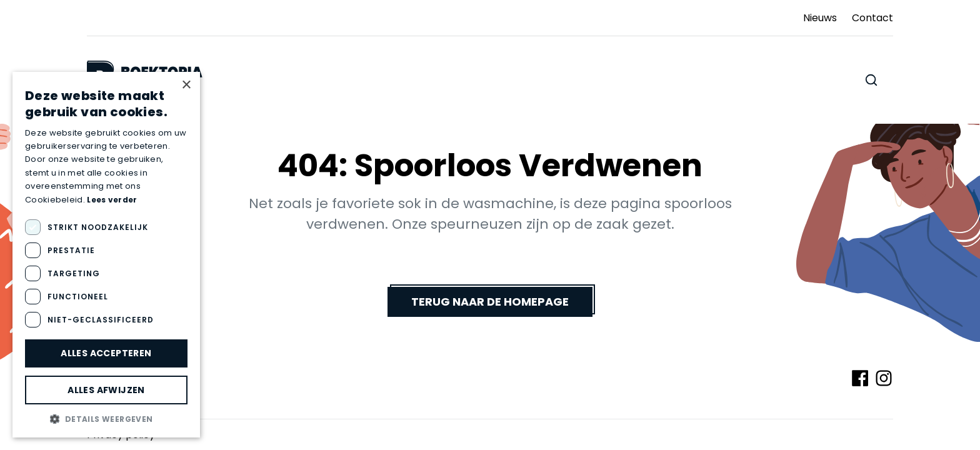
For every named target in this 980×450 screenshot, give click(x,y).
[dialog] (106, 255)
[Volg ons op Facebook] (860, 378)
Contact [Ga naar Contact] (872, 18)
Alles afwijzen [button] (106, 390)
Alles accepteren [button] (106, 353)
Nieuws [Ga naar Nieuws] (820, 18)
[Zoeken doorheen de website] (871, 80)
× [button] (186, 85)
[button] (106, 419)
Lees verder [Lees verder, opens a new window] (112, 200)
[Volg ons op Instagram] (884, 378)
